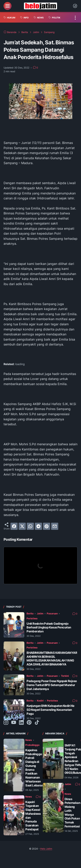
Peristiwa (32, 618)
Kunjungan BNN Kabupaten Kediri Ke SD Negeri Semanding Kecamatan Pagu (50, 710)
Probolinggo (32, 745)
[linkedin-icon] (21, 723)
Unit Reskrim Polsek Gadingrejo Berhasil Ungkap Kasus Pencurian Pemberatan (49, 628)
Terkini (65, 676)
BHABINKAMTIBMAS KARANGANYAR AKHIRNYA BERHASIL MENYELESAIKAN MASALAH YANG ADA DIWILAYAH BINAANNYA (52, 659)
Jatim (40, 613)
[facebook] (14, 526)
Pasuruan (52, 613)
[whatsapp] (30, 526)
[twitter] (22, 526)
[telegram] (38, 526)
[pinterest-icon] (29, 723)
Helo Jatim (46, 849)
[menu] (8, 6)
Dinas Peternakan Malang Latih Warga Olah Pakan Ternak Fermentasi (72, 813)
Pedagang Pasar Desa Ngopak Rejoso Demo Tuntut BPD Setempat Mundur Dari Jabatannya (52, 685)
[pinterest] (47, 526)
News (29, 740)
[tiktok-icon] (37, 723)
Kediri (40, 701)
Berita (30, 613)
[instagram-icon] (6, 723)
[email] (55, 526)
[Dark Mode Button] (75, 6)
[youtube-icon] (14, 723)
